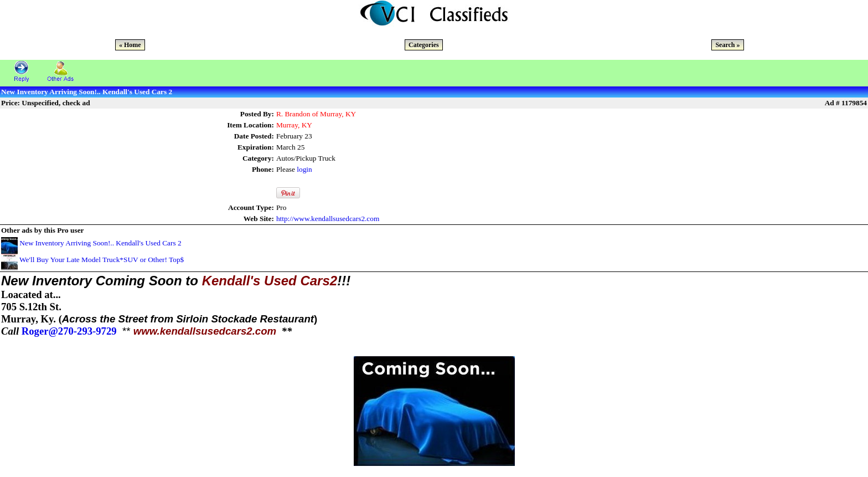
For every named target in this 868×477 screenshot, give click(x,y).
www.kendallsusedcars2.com (205, 331)
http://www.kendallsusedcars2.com (328, 219)
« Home (130, 45)
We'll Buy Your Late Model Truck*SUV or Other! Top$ (102, 260)
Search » (727, 45)
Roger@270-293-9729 (69, 331)
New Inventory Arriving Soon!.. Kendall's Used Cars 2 (100, 243)
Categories (424, 45)
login (304, 169)
